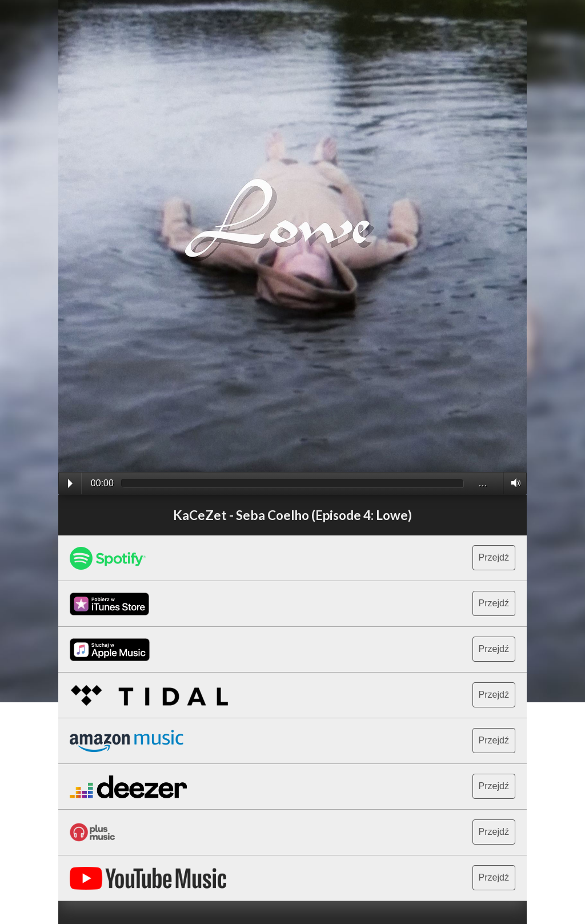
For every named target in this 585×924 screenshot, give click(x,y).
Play (70, 483)
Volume (513, 483)
